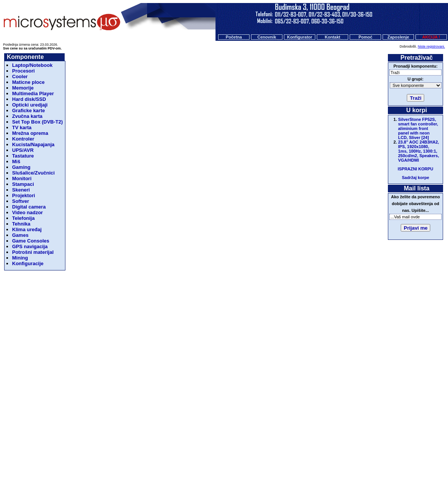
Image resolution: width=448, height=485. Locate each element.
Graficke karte (29, 110)
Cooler (20, 76)
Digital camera (29, 207)
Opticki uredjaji (30, 105)
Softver (21, 201)
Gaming (21, 167)
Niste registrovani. (431, 46)
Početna (234, 37)
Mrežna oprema (30, 133)
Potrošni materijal (33, 252)
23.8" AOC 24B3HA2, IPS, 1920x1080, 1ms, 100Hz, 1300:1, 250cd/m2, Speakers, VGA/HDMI (419, 151)
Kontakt (333, 37)
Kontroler (23, 139)
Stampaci (23, 184)
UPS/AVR (23, 150)
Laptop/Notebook (32, 65)
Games (20, 235)
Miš (16, 161)
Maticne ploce (28, 82)
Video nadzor (27, 212)
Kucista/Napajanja (33, 144)
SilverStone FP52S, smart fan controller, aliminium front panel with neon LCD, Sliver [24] (418, 128)
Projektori (24, 195)
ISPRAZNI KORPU (415, 169)
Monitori (22, 178)
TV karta (22, 127)
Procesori (23, 71)
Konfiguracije (28, 263)
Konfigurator (300, 37)
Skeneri (21, 190)
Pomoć (365, 37)
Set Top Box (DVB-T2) (37, 122)
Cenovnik (267, 37)
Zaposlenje (398, 37)
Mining (20, 258)
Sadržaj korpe (415, 178)
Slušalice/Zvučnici (33, 173)
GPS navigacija (30, 246)
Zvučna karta (27, 116)
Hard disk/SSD (29, 99)
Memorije (23, 88)
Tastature (23, 156)
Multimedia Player (33, 93)
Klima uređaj (27, 229)
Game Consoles (31, 241)
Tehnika (21, 224)
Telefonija (23, 218)
